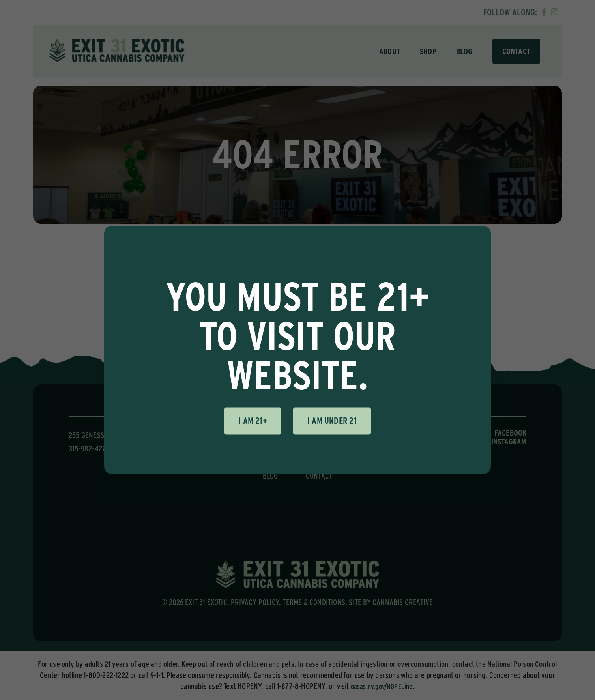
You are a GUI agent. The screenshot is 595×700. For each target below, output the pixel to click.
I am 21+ (253, 421)
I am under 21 (332, 421)
